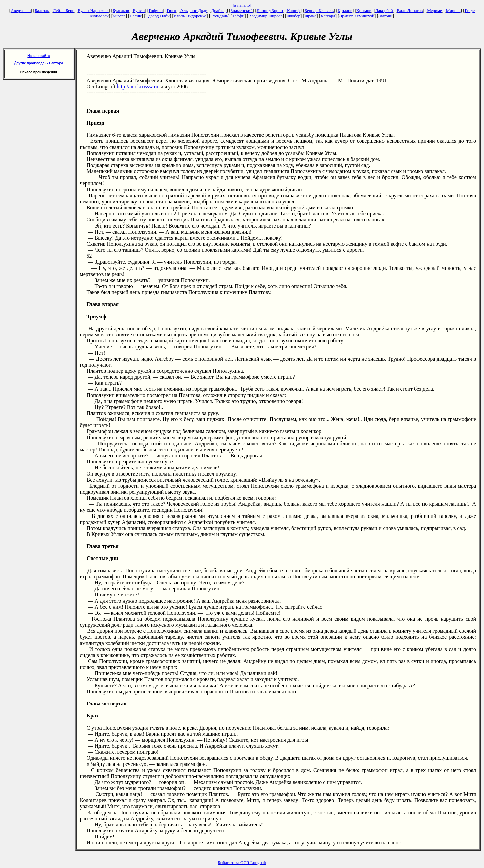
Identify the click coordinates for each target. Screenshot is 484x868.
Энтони (385, 16)
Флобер (294, 16)
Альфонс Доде (194, 11)
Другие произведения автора (38, 63)
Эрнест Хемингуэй (357, 16)
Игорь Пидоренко (190, 16)
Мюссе (119, 16)
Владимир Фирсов (266, 16)
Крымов (364, 11)
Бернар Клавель (319, 11)
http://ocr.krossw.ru (137, 87)
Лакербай (384, 11)
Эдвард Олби (158, 16)
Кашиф (294, 11)
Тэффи (238, 16)
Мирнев (453, 11)
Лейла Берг (64, 11)
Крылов (345, 11)
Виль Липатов (410, 11)
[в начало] (242, 5)
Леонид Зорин (270, 11)
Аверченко (21, 11)
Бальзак (42, 11)
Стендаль (219, 16)
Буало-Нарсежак (93, 11)
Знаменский (242, 11)
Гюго (171, 11)
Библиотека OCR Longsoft (242, 862)
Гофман (156, 11)
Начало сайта (38, 56)
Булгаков (121, 11)
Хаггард (328, 16)
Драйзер (219, 11)
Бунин (139, 11)
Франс (310, 16)
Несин (136, 16)
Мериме (434, 11)
